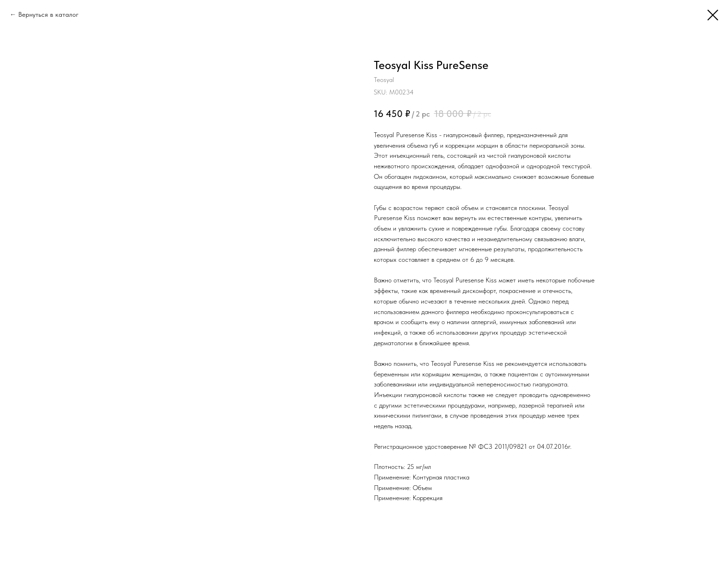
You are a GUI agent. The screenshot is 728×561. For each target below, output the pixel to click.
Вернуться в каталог (48, 14)
